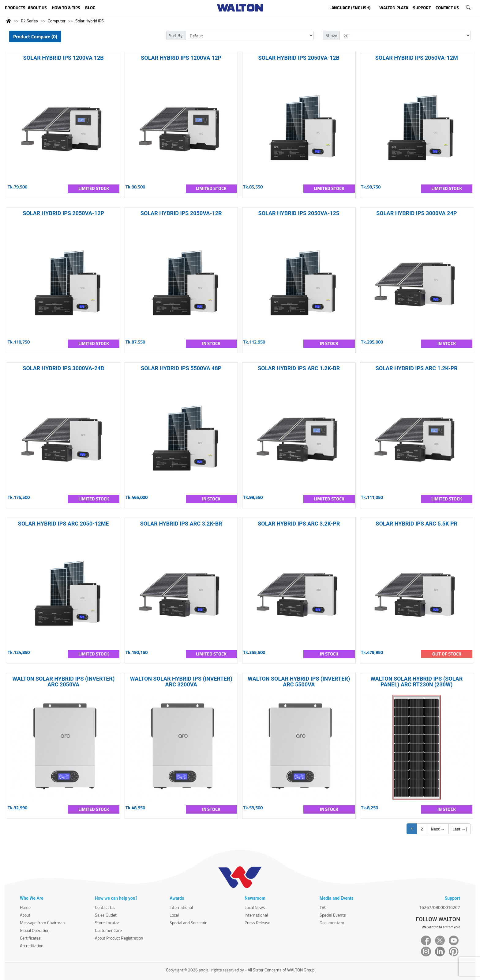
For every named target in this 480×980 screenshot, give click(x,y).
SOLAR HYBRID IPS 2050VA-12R (181, 213)
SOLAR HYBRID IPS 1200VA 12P (181, 58)
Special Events (333, 915)
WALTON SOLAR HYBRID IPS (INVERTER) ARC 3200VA (181, 682)
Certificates (30, 938)
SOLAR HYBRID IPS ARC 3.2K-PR (299, 524)
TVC (323, 907)
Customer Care (108, 930)
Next (438, 829)
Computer (57, 21)
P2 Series (29, 21)
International (181, 907)
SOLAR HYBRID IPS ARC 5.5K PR (416, 524)
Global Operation (35, 930)
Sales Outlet (106, 915)
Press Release (257, 923)
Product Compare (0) (35, 36)
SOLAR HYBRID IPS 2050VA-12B (299, 58)
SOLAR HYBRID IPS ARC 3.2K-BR (181, 524)
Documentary (332, 923)
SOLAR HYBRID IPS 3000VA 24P (416, 213)
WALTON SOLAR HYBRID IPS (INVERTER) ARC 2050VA (63, 682)
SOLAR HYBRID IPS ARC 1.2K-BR (299, 368)
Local (174, 915)
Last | (460, 829)
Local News (255, 907)
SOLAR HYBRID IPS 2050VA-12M (417, 58)
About (25, 915)
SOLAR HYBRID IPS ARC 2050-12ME (64, 524)
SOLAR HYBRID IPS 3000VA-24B (63, 368)
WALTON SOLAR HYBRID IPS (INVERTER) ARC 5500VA (299, 682)
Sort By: (176, 35)
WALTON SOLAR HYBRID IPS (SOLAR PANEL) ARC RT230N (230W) (416, 682)
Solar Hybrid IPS (90, 21)
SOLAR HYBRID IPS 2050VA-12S (299, 213)
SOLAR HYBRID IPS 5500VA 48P (181, 368)
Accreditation (32, 946)
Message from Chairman (42, 923)
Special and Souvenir (188, 923)
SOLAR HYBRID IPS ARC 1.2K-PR (417, 368)
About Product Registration (119, 938)
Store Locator (107, 923)
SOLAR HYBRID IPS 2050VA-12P (63, 213)
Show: (331, 35)
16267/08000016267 (440, 907)
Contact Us (105, 907)
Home (25, 907)
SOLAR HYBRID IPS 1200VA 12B (64, 58)
